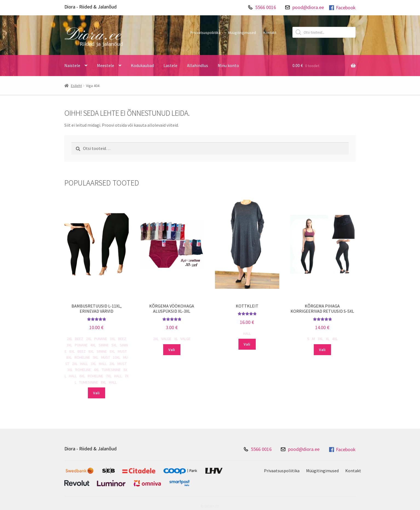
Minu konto (228, 65)
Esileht (76, 86)
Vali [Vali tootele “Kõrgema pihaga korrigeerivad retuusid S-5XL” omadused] (322, 350)
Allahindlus (198, 65)
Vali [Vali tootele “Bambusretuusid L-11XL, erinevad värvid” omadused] (96, 393)
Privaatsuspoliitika (205, 33)
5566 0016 (266, 7)
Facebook (342, 8)
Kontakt (270, 33)
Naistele (72, 65)
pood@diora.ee (308, 7)
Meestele (106, 65)
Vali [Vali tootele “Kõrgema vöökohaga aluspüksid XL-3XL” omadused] (172, 350)
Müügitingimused (242, 33)
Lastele (170, 65)
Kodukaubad (142, 65)
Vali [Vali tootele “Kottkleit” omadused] (247, 344)
